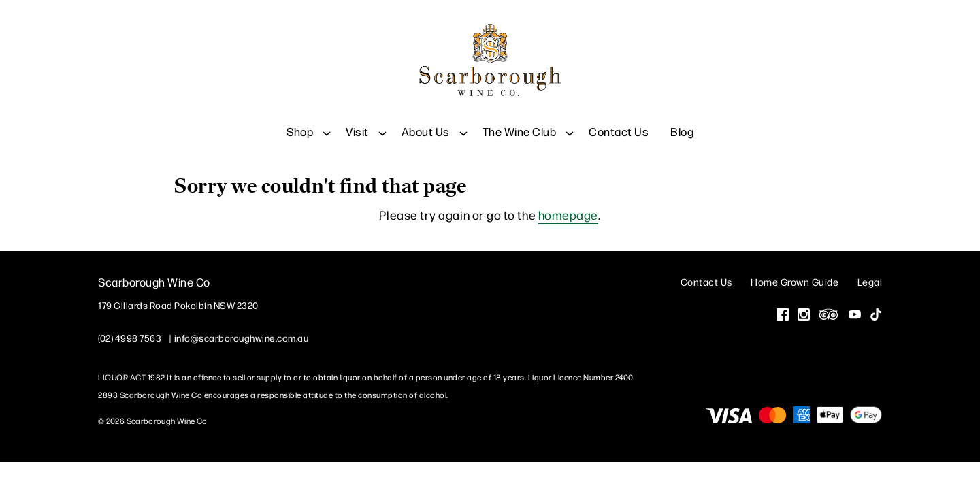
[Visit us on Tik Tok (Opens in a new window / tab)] (876, 315)
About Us (426, 122)
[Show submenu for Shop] (327, 122)
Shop (300, 122)
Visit (357, 122)
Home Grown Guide (795, 281)
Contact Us (619, 122)
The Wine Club (520, 122)
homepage (568, 214)
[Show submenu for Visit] (382, 122)
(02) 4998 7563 (130, 337)
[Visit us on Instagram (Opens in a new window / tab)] (804, 315)
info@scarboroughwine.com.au (242, 337)
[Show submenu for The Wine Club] (570, 122)
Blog (682, 122)
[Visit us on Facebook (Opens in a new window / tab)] (783, 315)
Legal (870, 281)
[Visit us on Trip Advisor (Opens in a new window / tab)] (829, 315)
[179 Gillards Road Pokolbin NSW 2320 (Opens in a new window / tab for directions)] (178, 304)
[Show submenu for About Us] (463, 122)
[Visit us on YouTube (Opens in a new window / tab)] (855, 315)
